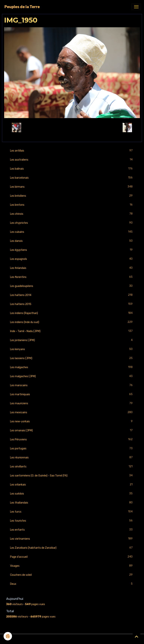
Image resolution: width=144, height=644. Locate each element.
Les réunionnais (72, 458)
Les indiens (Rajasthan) (72, 313)
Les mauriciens (72, 403)
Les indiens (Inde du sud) (72, 322)
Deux (72, 584)
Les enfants (72, 530)
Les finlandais (72, 268)
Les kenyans (72, 349)
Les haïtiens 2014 (72, 295)
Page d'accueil (72, 557)
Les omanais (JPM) (72, 430)
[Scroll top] (136, 636)
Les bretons (72, 205)
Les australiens (72, 160)
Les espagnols (72, 259)
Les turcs (72, 512)
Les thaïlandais (72, 503)
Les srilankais (72, 485)
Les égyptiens (72, 250)
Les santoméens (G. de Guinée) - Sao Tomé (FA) (72, 476)
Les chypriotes (72, 223)
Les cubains (72, 232)
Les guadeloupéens (72, 286)
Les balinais (72, 169)
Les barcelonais (72, 178)
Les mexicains (72, 412)
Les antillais (72, 151)
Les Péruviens (72, 440)
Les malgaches (72, 367)
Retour (72, 127)
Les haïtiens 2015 (72, 304)
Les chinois (72, 214)
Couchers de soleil (72, 575)
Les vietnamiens (72, 539)
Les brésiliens (72, 196)
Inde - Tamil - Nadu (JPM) (72, 331)
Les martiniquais (72, 394)
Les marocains (72, 385)
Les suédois (72, 494)
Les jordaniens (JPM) (72, 340)
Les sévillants (72, 467)
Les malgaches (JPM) (72, 376)
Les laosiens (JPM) (72, 358)
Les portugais (72, 449)
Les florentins (72, 277)
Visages (72, 566)
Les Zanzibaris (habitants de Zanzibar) (72, 548)
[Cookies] (8, 636)
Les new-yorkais (72, 421)
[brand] (22, 7)
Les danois (72, 241)
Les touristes (72, 521)
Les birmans (72, 187)
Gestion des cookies (72, 639)
